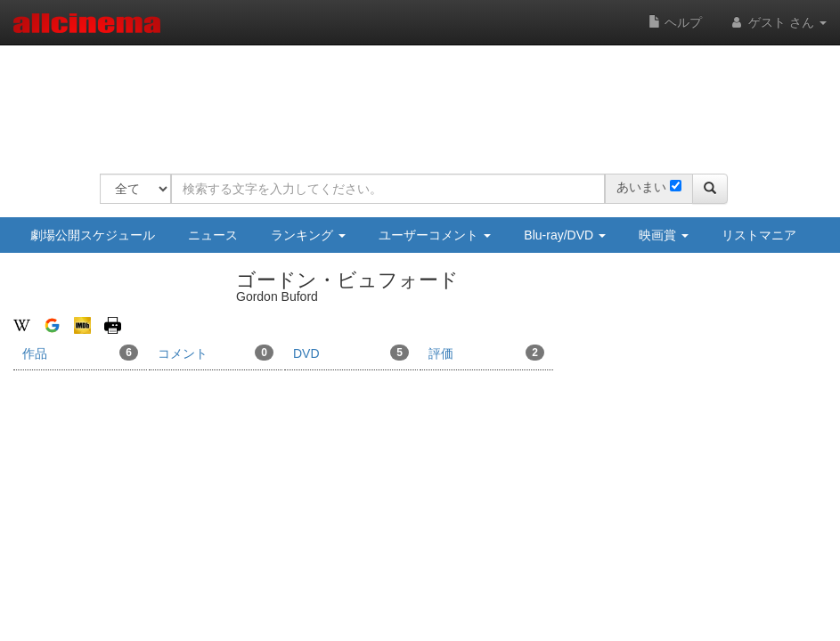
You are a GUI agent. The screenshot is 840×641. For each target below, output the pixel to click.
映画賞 (664, 235)
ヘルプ (675, 22)
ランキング (308, 235)
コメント (216, 353)
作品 (80, 353)
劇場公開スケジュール (93, 235)
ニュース (213, 235)
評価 (486, 353)
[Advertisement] (424, 98)
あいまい (641, 187)
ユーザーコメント (435, 235)
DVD (351, 353)
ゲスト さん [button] (778, 22)
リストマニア (759, 235)
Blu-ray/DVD (565, 235)
